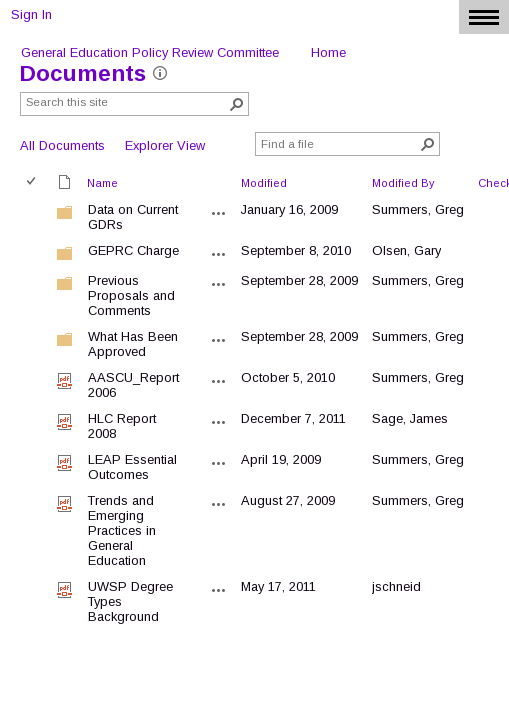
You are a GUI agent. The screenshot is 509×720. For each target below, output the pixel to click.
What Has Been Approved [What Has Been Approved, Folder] (133, 344)
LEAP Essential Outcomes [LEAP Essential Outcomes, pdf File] (132, 467)
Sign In (31, 14)
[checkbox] (32, 182)
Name (102, 183)
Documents (83, 73)
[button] (237, 104)
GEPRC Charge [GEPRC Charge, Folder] (133, 250)
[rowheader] (36, 217)
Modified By (403, 183)
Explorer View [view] (165, 145)
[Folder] (65, 216)
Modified (264, 183)
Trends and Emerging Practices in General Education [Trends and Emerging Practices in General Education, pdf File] (122, 530)
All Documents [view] (62, 145)
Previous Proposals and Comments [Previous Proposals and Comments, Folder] (131, 295)
